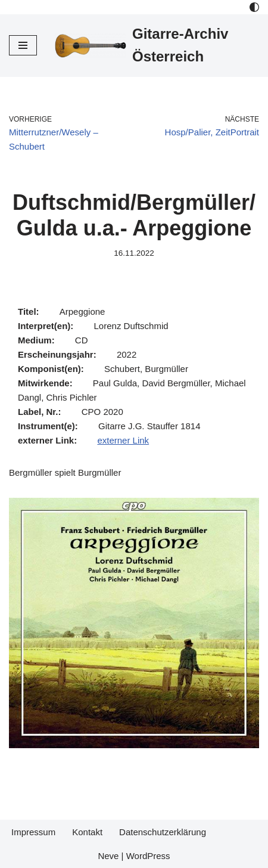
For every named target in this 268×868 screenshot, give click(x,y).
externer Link (123, 440)
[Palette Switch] (254, 7)
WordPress (148, 856)
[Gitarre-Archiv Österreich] (157, 46)
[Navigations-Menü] (23, 45)
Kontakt (87, 832)
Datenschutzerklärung (163, 832)
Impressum (33, 832)
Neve (108, 856)
